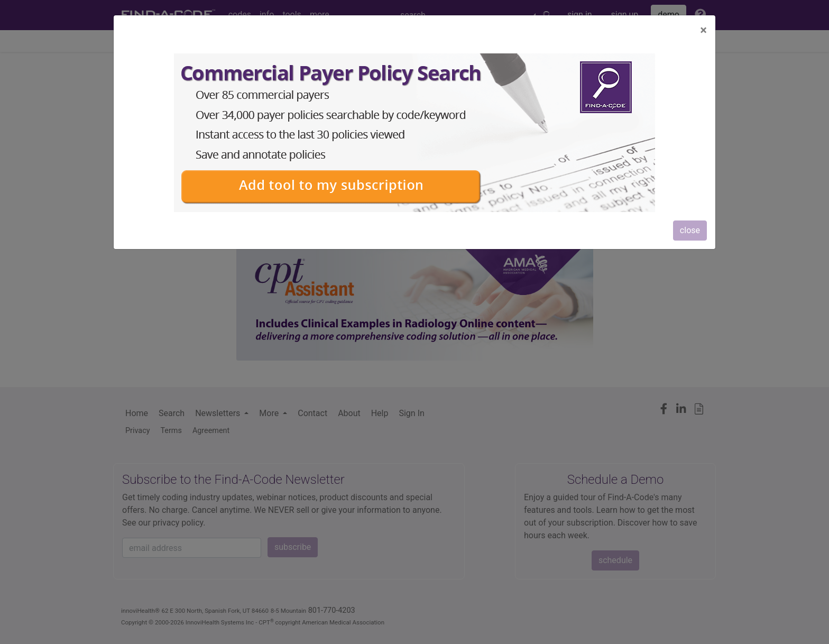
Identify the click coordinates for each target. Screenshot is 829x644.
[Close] (703, 30)
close (690, 230)
